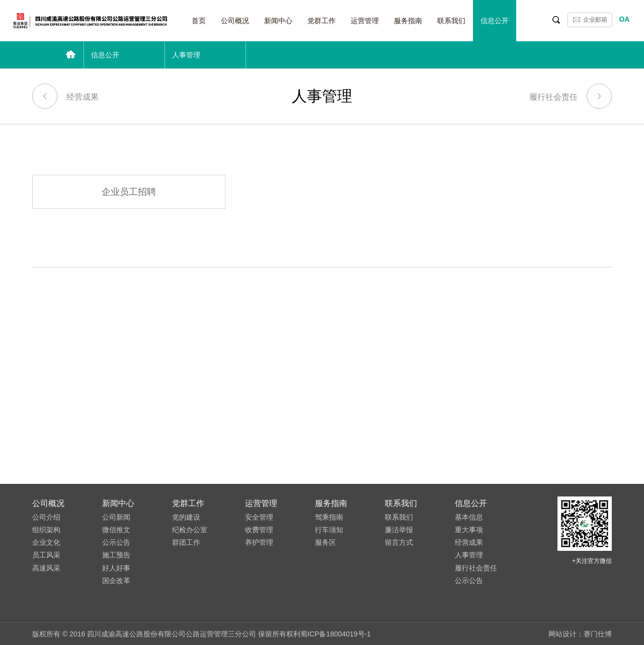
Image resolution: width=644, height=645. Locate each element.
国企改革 (116, 581)
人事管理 (469, 555)
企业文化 (46, 542)
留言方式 (399, 542)
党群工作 (321, 21)
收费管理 (259, 530)
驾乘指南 (329, 517)
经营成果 (65, 94)
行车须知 (329, 530)
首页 (199, 21)
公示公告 (116, 542)
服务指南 (408, 21)
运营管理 (365, 21)
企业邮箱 (595, 20)
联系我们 (451, 21)
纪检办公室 (190, 530)
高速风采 (46, 568)
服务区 (326, 542)
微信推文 (116, 530)
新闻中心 (278, 21)
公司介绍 (46, 517)
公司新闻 (116, 517)
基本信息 (469, 517)
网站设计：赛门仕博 (580, 634)
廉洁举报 (399, 530)
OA (624, 19)
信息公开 (495, 21)
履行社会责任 (571, 94)
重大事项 (469, 530)
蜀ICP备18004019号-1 (336, 634)
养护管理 (259, 542)
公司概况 (235, 21)
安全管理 (259, 517)
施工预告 (116, 555)
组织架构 (46, 530)
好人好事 (116, 568)
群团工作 (186, 542)
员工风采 (46, 555)
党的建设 (186, 517)
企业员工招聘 (129, 192)
